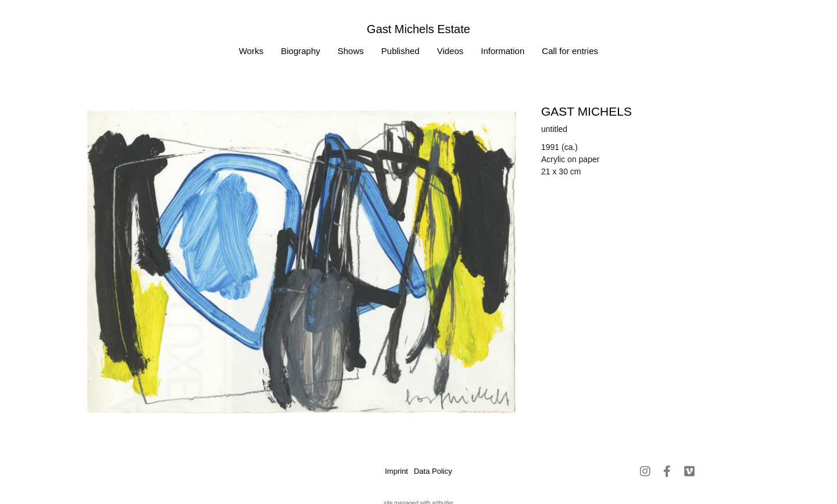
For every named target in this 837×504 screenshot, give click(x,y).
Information (502, 51)
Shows (351, 51)
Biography (301, 51)
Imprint (396, 471)
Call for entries (570, 51)
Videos (450, 51)
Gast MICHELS (586, 111)
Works (251, 51)
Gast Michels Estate (419, 29)
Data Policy (433, 471)
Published (400, 51)
